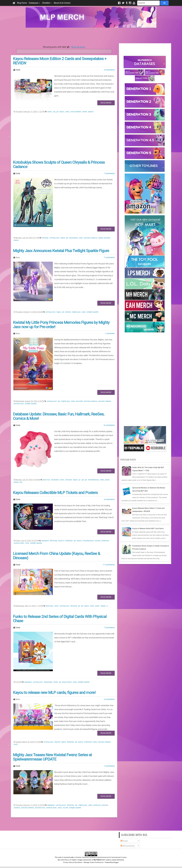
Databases (34, 3)
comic (62, 480)
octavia (98, 541)
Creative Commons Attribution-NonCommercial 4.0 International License (101, 857)
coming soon (55, 238)
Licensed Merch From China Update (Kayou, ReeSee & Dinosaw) (56, 556)
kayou (62, 112)
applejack (45, 541)
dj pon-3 (61, 541)
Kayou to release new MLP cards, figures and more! (54, 693)
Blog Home (22, 3)
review (85, 112)
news (68, 112)
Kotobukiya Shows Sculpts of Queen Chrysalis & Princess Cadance (59, 165)
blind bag (54, 541)
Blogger (116, 862)
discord (58, 742)
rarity (27, 543)
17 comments (109, 565)
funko (56, 682)
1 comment (110, 333)
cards (50, 112)
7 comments (109, 173)
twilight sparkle (93, 312)
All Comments (128, 846)
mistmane (88, 742)
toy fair (66, 808)
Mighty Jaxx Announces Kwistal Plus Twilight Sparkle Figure (61, 251)
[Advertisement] (91, 36)
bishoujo (45, 238)
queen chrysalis (104, 238)
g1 (80, 480)
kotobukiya (74, 238)
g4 (58, 112)
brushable (55, 480)
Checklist (47, 3)
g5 (86, 480)
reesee (16, 482)
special (91, 112)
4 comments (109, 499)
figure (63, 238)
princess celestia (105, 401)
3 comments (109, 70)
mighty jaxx (76, 312)
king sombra (67, 682)
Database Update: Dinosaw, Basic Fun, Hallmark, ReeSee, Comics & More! (59, 416)
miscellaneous (94, 480)
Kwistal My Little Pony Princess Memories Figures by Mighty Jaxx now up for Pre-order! (61, 325)
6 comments (109, 425)
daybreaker (48, 682)
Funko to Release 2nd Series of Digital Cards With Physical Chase (60, 619)
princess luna (19, 404)
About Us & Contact (62, 3)
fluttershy (69, 541)
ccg (54, 112)
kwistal (68, 312)
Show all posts (78, 47)
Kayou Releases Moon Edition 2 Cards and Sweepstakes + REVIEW (60, 61)
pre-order (80, 401)
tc (107, 606)
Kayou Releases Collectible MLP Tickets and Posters (55, 493)
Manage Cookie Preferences (94, 862)
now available (76, 112)
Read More (106, 103)
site (21, 482)
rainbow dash (19, 543)
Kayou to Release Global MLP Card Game (148, 529)
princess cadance (91, 238)
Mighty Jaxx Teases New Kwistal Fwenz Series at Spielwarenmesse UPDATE (52, 757)
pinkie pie (105, 541)
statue (16, 240)
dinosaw (69, 480)
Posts (124, 841)
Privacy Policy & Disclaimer (73, 862)
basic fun (47, 480)
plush (107, 480)
